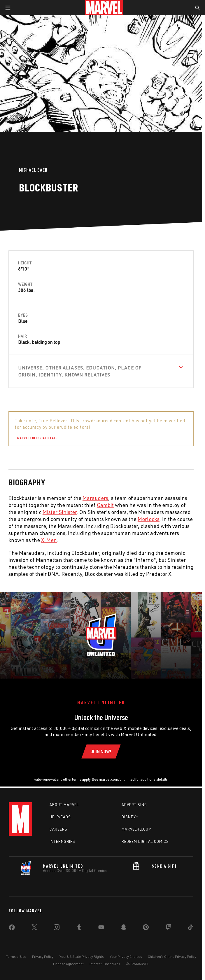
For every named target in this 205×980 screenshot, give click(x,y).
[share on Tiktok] (190, 928)
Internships (62, 841)
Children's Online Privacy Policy (172, 957)
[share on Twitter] (34, 928)
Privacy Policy (43, 957)
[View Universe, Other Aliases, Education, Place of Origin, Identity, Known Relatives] (101, 371)
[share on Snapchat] (124, 928)
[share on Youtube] (101, 928)
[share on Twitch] (168, 928)
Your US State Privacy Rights (82, 957)
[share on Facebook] (12, 929)
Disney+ (130, 817)
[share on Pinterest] (146, 928)
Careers (58, 829)
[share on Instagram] (57, 928)
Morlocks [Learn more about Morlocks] (149, 519)
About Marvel (64, 805)
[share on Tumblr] (79, 928)
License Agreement (68, 964)
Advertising (134, 805)
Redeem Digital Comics (145, 841)
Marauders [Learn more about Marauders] (95, 498)
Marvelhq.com (137, 829)
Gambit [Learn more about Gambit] (105, 505)
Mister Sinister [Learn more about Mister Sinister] (60, 512)
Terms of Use (16, 957)
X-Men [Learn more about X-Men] (49, 540)
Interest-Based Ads (105, 964)
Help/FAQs (60, 817)
